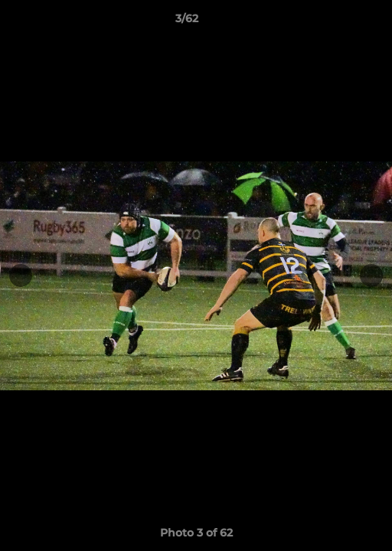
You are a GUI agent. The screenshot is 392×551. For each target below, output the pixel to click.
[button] (337, 22)
